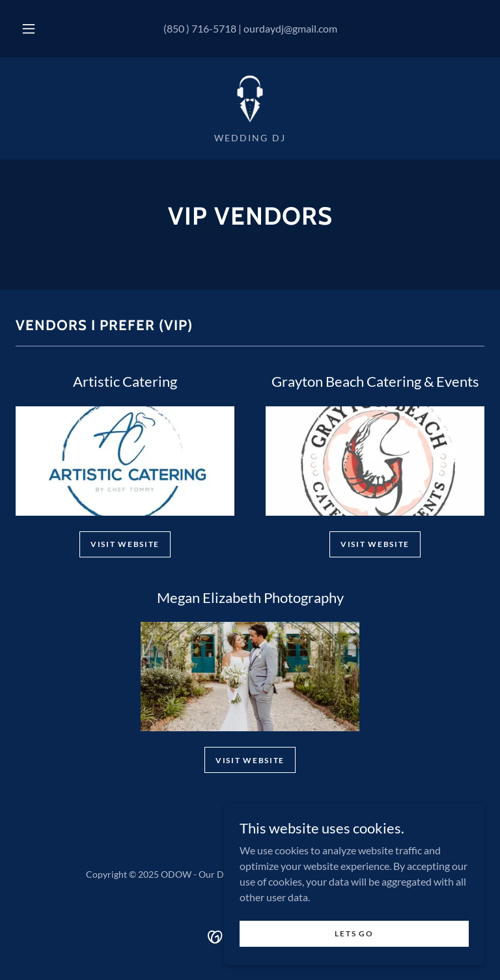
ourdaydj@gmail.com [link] (290, 28)
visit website (375, 544)
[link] (250, 99)
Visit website (125, 544)
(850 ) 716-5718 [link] (200, 28)
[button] (36, 29)
